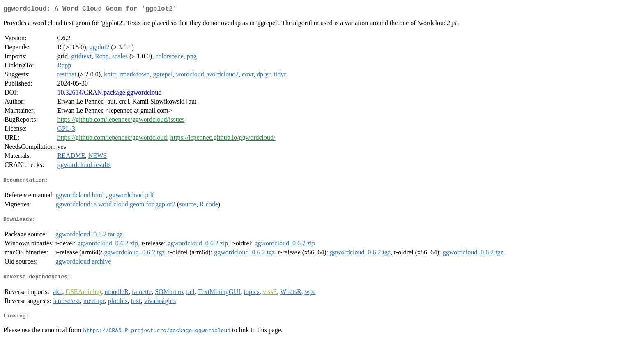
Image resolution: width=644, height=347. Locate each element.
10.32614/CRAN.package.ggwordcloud (109, 94)
